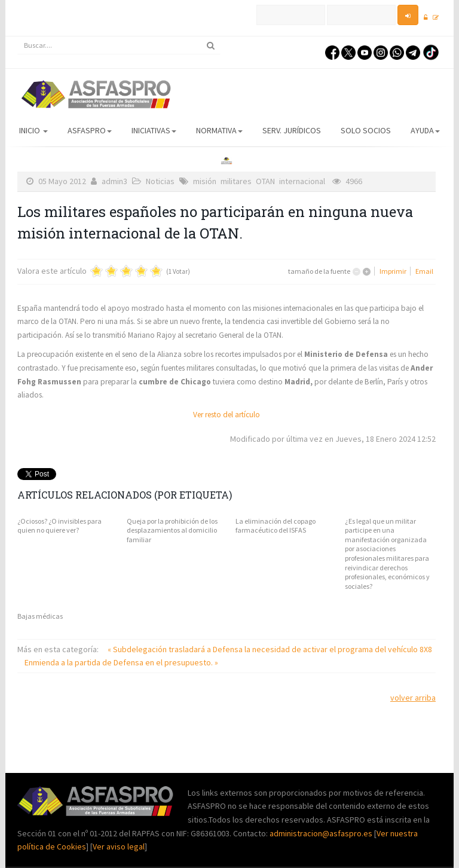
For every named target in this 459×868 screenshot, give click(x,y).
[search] (119, 45)
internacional (302, 181)
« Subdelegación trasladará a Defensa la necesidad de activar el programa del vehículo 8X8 (270, 649)
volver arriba (413, 698)
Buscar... (18, 37)
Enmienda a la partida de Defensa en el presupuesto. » (121, 662)
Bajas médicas (40, 616)
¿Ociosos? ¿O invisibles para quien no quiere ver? (59, 526)
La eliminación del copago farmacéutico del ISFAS (276, 526)
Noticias (160, 181)
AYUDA (425, 130)
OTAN (265, 181)
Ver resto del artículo (227, 415)
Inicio (33, 130)
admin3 (114, 181)
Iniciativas (154, 130)
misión (205, 181)
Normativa (219, 130)
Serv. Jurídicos (292, 130)
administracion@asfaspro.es (322, 833)
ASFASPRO (90, 130)
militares (236, 181)
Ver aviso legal (119, 846)
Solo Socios (366, 130)
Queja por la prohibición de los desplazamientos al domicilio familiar (172, 530)
